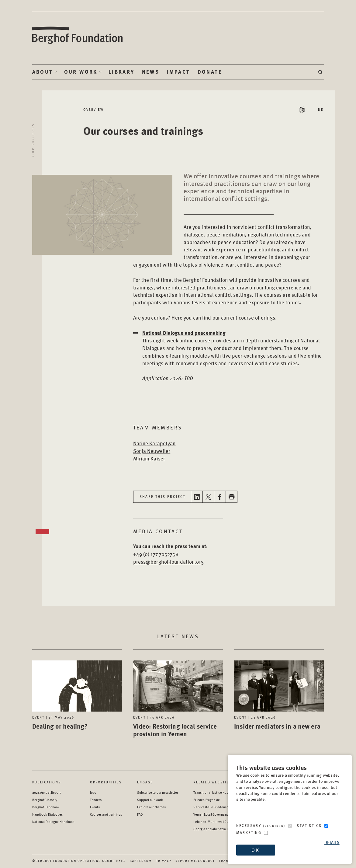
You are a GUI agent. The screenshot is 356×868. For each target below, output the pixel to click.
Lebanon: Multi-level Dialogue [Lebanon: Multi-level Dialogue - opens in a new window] (215, 822)
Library (122, 72)
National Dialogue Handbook (54, 822)
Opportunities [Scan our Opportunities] (106, 782)
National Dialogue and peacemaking (184, 333)
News (151, 72)
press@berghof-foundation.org (168, 562)
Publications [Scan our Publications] (47, 782)
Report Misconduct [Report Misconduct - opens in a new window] (195, 861)
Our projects (33, 140)
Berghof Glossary (45, 800)
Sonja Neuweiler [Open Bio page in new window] (152, 451)
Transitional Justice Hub (211, 792)
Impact (178, 72)
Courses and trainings (106, 814)
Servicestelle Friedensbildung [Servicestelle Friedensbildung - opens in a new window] (215, 807)
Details (332, 842)
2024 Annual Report (47, 792)
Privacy (164, 861)
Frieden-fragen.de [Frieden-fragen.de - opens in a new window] (207, 800)
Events (95, 807)
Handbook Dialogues (48, 814)
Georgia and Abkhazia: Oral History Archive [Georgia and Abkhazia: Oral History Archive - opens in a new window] (225, 829)
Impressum (141, 861)
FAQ (140, 814)
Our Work (81, 72)
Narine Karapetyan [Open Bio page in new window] (154, 443)
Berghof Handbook (46, 807)
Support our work (150, 800)
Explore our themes (151, 807)
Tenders (96, 800)
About (43, 72)
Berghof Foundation (78, 35)
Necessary (261, 826)
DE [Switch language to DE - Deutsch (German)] (321, 109)
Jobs (93, 792)
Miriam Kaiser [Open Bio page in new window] (149, 458)
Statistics (309, 826)
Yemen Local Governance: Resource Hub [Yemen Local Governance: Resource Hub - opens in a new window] (223, 814)
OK (255, 850)
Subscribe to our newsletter (158, 792)
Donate (210, 72)
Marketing (249, 833)
